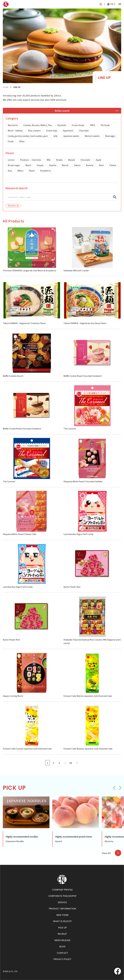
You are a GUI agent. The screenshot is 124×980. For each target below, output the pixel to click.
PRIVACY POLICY (62, 959)
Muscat (65, 165)
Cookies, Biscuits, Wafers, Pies (38, 125)
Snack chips (52, 131)
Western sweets (92, 136)
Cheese (113, 165)
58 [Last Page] (71, 763)
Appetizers (68, 131)
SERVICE (62, 902)
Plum (101, 165)
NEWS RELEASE (62, 940)
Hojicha (53, 165)
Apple (98, 160)
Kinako (59, 160)
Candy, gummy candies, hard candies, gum (28, 136)
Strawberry (45, 171)
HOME (6, 87)
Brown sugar (14, 165)
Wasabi (72, 160)
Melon (20, 171)
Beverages (110, 136)
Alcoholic (62, 125)
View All (106, 853)
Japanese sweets (71, 136)
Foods (11, 141)
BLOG (62, 947)
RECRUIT (62, 934)
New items (13, 125)
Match (28, 165)
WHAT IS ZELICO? (62, 921)
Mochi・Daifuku (15, 131)
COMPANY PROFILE (62, 890)
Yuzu (10, 171)
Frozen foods (78, 125)
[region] (62, 134)
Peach (32, 171)
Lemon (11, 160)
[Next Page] (76, 763)
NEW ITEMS (62, 915)
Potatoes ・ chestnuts (31, 160)
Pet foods (105, 125)
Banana (90, 165)
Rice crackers (34, 131)
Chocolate (84, 131)
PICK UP (62, 928)
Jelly (55, 136)
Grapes (40, 165)
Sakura (77, 165)
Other (22, 141)
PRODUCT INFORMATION (62, 909)
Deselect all (13, 206)
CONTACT (62, 953)
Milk (49, 160)
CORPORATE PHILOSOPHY (62, 896)
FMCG (92, 125)
